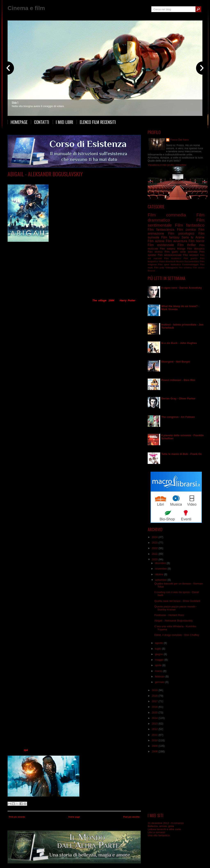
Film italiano (168, 249)
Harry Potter (127, 300)
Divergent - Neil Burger (176, 362)
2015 (155, 713)
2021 (155, 554)
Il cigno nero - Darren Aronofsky (181, 288)
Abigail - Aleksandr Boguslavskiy (45, 174)
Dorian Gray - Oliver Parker (178, 398)
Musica (180, 261)
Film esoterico (173, 258)
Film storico (155, 252)
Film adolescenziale (170, 255)
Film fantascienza (161, 230)
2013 (155, 724)
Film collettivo (185, 268)
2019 (155, 690)
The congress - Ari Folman (178, 417)
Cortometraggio (190, 264)
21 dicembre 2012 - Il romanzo (166, 823)
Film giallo (171, 252)
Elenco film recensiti (98, 122)
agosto (159, 643)
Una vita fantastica (159, 835)
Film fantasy (65, 180)
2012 (155, 729)
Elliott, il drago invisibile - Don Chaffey (177, 635)
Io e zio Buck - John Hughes (179, 343)
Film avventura (176, 241)
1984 (111, 300)
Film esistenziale (161, 245)
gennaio (160, 682)
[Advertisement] (176, 783)
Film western (191, 255)
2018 (155, 696)
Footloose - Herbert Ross (169, 615)
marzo (159, 671)
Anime (200, 237)
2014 (155, 718)
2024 (155, 537)
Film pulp (159, 267)
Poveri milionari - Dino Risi (178, 380)
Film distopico (49, 180)
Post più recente (17, 817)
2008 (155, 751)
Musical (151, 271)
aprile (159, 665)
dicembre (161, 563)
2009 (155, 746)
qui (26, 750)
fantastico (176, 264)
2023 (155, 543)
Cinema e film (26, 8)
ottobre (160, 574)
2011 (155, 735)
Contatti (42, 122)
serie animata (189, 252)
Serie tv (187, 237)
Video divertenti (167, 261)
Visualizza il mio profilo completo (167, 165)
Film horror (196, 241)
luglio (159, 649)
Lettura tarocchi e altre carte (164, 829)
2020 (155, 559)
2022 (155, 548)
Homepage (19, 122)
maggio (160, 660)
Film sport (164, 264)
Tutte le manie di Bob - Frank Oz (181, 454)
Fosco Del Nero (179, 140)
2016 (155, 707)
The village (99, 300)
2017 (155, 701)
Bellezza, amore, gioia (161, 826)
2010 (155, 740)
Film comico (186, 230)
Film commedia (167, 215)
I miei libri (64, 122)
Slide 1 (15, 103)
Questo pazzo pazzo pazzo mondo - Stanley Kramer (176, 608)
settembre (161, 580)
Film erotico (199, 268)
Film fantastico (190, 225)
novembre (161, 569)
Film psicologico (181, 233)
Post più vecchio (131, 817)
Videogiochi (171, 267)
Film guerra (191, 258)
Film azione (156, 241)
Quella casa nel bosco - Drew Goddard (177, 601)
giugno (159, 654)
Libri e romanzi (156, 832)
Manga (181, 249)
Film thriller (187, 245)
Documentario (192, 261)
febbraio (160, 676)
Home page (74, 817)
